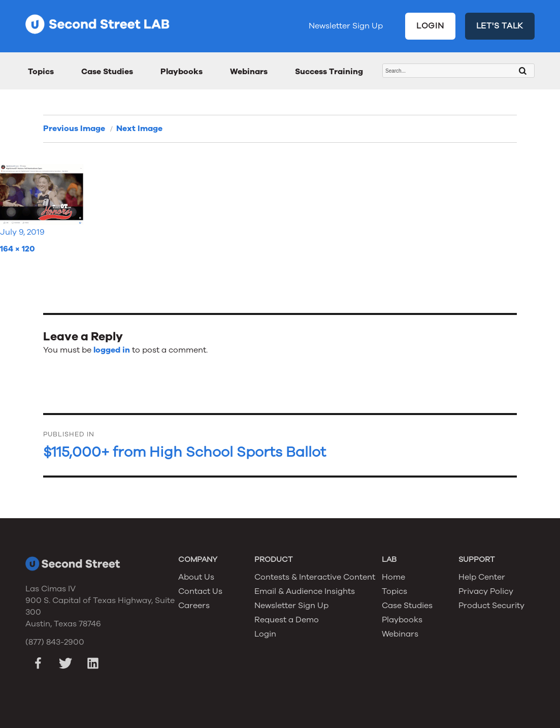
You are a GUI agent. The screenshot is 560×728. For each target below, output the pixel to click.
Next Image (139, 129)
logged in (112, 350)
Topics (41, 72)
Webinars (249, 72)
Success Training (329, 72)
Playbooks (182, 72)
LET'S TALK (500, 26)
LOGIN (430, 26)
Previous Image (74, 129)
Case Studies (107, 72)
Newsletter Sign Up (346, 26)
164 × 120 (18, 249)
